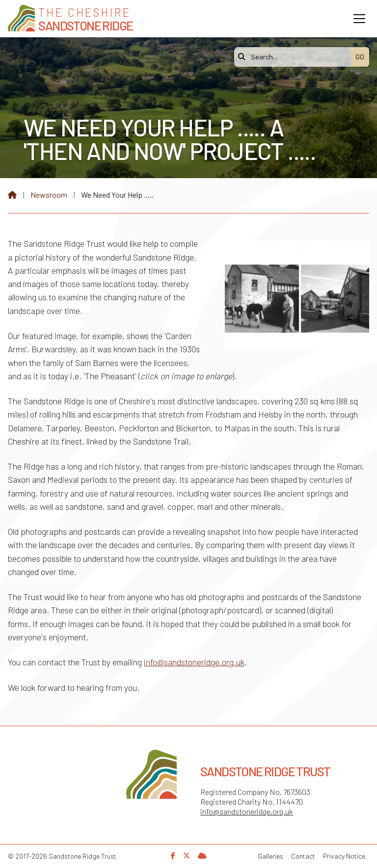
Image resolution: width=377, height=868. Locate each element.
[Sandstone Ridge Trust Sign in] (202, 855)
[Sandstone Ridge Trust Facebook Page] (173, 855)
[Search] (295, 57)
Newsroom (49, 195)
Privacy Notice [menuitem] (344, 856)
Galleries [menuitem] (270, 856)
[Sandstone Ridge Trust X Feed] (187, 855)
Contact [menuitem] (303, 856)
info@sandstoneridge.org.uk (194, 662)
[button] (359, 19)
